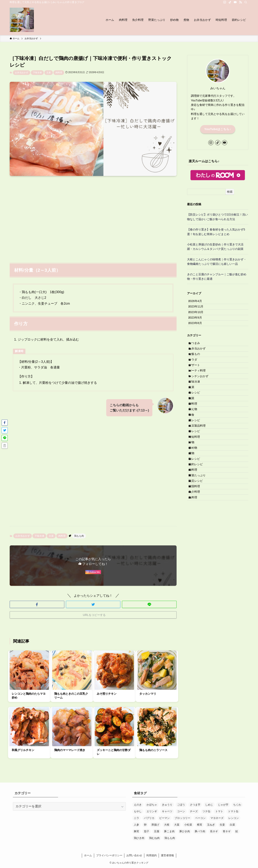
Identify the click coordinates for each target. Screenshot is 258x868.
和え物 (196, 460)
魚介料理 (198, 586)
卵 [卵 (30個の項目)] (145, 825)
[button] (37, 604)
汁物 (195, 510)
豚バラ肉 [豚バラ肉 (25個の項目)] (200, 831)
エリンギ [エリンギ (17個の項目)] (152, 811)
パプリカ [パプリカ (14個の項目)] (149, 818)
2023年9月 (198, 328)
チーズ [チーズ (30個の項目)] (194, 811)
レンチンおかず (202, 409)
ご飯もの (198, 376)
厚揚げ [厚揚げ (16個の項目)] (155, 825)
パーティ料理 (201, 401)
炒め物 (196, 519)
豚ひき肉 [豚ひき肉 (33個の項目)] (185, 831)
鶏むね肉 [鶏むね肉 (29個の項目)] (154, 838)
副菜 (195, 443)
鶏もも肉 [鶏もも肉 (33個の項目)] (170, 838)
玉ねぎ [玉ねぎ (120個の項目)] (211, 825)
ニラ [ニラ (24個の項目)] (136, 818)
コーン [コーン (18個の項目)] (181, 811)
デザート (198, 392)
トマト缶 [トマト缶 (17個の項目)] (233, 811)
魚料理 (196, 594)
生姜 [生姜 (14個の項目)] (222, 825)
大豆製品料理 (201, 485)
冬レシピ (198, 435)
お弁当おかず (22, 73)
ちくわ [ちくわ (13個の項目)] (237, 805)
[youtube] (235, 2)
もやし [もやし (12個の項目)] (138, 811)
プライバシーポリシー (109, 855)
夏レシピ (198, 477)
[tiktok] (230, 2)
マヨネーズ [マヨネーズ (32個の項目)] (217, 818)
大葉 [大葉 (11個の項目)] (177, 825)
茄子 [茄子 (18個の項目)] (147, 831)
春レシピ (198, 493)
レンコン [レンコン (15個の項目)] (234, 818)
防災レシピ (199, 569)
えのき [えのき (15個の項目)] (138, 805)
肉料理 (59, 73)
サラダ (196, 384)
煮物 (195, 527)
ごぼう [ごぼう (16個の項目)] (181, 805)
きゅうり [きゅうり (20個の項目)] (167, 805)
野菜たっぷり (201, 561)
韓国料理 (198, 577)
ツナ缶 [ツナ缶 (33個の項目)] (207, 811)
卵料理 (196, 451)
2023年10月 (199, 319)
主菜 (49, 73)
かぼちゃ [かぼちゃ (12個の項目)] (152, 805)
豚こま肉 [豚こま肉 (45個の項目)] (169, 831)
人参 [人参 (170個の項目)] (136, 825)
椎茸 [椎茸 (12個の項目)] (200, 825)
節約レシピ (199, 544)
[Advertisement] (93, 217)
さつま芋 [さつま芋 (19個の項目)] (195, 805)
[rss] (240, 2)
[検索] (246, 2)
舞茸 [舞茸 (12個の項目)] (136, 831)
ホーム (88, 855)
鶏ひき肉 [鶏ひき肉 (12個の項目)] (139, 838)
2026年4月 (198, 302)
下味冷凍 (37, 73)
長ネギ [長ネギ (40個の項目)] (214, 831)
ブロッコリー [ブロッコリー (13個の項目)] (182, 818)
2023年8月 (198, 336)
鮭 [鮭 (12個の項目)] (237, 831)
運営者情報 (167, 855)
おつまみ (198, 359)
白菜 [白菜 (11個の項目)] (232, 825)
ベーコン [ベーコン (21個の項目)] (200, 818)
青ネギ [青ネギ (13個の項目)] (227, 831)
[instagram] (225, 2)
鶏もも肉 (79, 536)
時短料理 (198, 502)
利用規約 (152, 855)
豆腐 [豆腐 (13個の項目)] (157, 831)
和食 (195, 468)
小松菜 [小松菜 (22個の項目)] (188, 825)
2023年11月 (199, 311)
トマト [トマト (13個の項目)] (219, 811)
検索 (230, 192)
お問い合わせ (134, 855)
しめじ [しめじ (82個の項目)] (209, 805)
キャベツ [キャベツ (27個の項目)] (167, 811)
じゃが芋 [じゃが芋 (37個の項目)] (223, 805)
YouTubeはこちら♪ (218, 129)
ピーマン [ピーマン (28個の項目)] (164, 818)
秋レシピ (198, 535)
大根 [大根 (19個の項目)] (167, 825)
